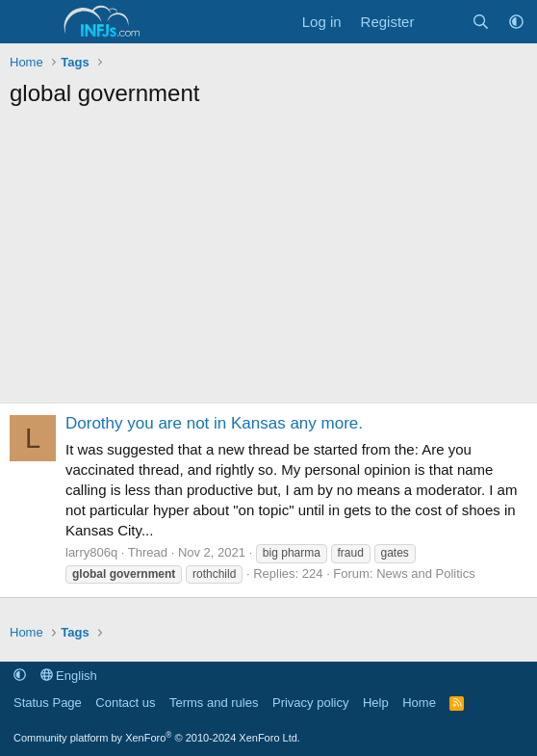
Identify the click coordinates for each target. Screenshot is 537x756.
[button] (516, 22)
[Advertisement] (268, 263)
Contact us (125, 703)
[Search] (481, 22)
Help (376, 703)
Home (419, 703)
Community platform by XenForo (157, 738)
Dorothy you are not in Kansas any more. (214, 423)
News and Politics (426, 574)
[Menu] (26, 22)
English (69, 676)
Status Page (48, 703)
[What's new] (442, 22)
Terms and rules (214, 703)
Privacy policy (310, 703)
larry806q (91, 552)
